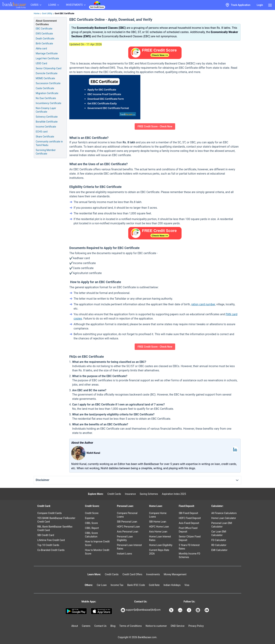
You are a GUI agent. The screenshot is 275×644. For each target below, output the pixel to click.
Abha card (41, 48)
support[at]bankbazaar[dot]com (141, 610)
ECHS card (42, 132)
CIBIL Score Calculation (91, 535)
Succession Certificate (48, 83)
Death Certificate (45, 39)
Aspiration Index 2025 (174, 494)
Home (37, 13)
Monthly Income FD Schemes (189, 555)
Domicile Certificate (47, 73)
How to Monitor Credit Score (97, 552)
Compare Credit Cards (49, 513)
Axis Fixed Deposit (189, 523)
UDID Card (41, 63)
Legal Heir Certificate (47, 58)
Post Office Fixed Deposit (188, 530)
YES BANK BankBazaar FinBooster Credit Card (56, 520)
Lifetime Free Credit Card (51, 540)
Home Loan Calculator (224, 518)
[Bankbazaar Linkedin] (180, 610)
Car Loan (102, 585)
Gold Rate (154, 585)
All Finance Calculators (224, 513)
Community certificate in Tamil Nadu (49, 143)
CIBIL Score (91, 523)
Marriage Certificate (47, 53)
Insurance (130, 494)
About (75, 626)
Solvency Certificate (47, 117)
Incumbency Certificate (48, 103)
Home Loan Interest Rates (160, 538)
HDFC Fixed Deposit (190, 518)
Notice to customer (156, 626)
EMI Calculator (219, 550)
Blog (113, 626)
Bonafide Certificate (47, 122)
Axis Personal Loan (127, 532)
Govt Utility (47, 13)
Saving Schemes (149, 494)
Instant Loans (124, 554)
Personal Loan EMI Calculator (222, 525)
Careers (86, 626)
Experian (90, 518)
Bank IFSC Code (136, 585)
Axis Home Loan (158, 532)
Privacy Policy (196, 626)
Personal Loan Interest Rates (129, 547)
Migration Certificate (47, 93)
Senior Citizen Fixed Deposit (190, 538)
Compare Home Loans (158, 515)
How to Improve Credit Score (97, 543)
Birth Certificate (44, 44)
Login (260, 5)
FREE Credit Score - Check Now (155, 126)
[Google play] (76, 611)
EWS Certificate (44, 34)
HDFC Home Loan (159, 527)
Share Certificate (45, 137)
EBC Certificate (44, 29)
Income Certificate (46, 127)
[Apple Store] (102, 611)
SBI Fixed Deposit (188, 513)
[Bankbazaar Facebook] (189, 610)
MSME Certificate (45, 78)
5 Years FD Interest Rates (189, 547)
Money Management (175, 574)
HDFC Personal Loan (128, 527)
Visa (187, 585)
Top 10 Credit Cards (48, 545)
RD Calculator (219, 545)
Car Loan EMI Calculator (219, 533)
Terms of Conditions (131, 626)
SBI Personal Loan (127, 522)
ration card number (203, 304)
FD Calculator (219, 540)
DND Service (178, 626)
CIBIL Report (92, 528)
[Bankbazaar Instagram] (198, 610)
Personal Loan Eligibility (125, 538)
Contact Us (100, 626)
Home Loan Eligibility (161, 545)
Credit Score (92, 513)
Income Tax (117, 585)
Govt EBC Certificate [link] (64, 13)
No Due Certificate (46, 98)
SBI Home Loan (158, 522)
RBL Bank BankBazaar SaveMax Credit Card (55, 528)
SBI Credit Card (46, 535)
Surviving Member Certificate (46, 152)
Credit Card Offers (132, 574)
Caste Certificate (45, 88)
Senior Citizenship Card (48, 68)
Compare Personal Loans (127, 515)
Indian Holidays (172, 585)
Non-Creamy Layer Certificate (46, 110)
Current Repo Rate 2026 (159, 552)
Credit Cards (114, 494)
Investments (153, 574)
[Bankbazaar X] (172, 610)
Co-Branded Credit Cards (51, 550)
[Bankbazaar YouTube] (207, 610)
